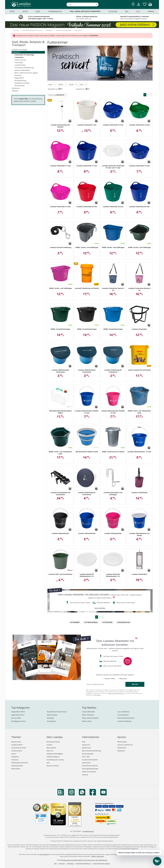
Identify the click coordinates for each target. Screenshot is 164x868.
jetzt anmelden (100, 608)
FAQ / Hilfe (86, 757)
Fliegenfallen (19, 78)
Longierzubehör (17, 745)
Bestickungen (122, 742)
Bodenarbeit (16, 769)
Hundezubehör (17, 751)
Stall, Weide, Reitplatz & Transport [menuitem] (85, 11)
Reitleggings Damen (18, 721)
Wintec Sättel (87, 721)
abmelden (97, 695)
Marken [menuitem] (151, 11)
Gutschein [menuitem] (113, 11)
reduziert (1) (81, 89)
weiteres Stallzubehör (22, 70)
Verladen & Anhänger (20, 50)
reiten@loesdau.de (88, 831)
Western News (110, 679)
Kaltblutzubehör (17, 766)
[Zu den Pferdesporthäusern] (133, 4)
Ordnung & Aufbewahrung (24, 68)
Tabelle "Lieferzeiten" (98, 856)
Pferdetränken (20, 86)
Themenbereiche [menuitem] (55, 11)
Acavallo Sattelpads (124, 721)
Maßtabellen (122, 748)
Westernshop (16, 742)
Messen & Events (53, 766)
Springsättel (51, 721)
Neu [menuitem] (127, 11)
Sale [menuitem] (138, 11)
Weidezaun (16, 88)
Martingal (50, 718)
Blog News (123, 679)
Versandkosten (45, 854)
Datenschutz (87, 748)
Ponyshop (15, 760)
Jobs (48, 763)
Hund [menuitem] (38, 11)
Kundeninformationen (90, 760)
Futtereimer (19, 57)
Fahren (14, 754)
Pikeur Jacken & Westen (90, 718)
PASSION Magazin (53, 757)
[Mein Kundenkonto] (139, 6)
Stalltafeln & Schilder (22, 83)
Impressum (86, 745)
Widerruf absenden (89, 772)
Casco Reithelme (123, 712)
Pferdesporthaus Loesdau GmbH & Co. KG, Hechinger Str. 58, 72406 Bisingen (84, 860)
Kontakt (49, 745)
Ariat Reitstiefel (123, 715)
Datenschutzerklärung (116, 693)
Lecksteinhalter (20, 65)
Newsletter (121, 751)
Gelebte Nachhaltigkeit (55, 754)
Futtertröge (19, 62)
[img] (150, 5)
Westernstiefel (52, 715)
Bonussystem (51, 748)
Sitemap (85, 775)
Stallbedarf (16, 52)
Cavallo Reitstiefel (88, 712)
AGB (84, 742)
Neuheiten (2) (53, 89)
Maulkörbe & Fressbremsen (57, 712)
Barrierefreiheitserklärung (91, 751)
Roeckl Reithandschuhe (126, 718)
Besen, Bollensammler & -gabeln (26, 73)
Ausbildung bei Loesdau (55, 760)
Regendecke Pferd (18, 715)
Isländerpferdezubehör (20, 763)
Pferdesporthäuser (53, 742)
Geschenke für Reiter (19, 748)
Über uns (50, 751)
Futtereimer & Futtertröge (24, 55)
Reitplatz (15, 91)
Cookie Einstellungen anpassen (101, 863)
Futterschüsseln (20, 60)
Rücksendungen (88, 754)
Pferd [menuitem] (12, 11)
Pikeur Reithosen (88, 715)
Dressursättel (16, 718)
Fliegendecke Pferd (18, 712)
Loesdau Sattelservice (125, 745)
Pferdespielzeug (20, 80)
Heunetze (18, 75)
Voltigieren (15, 757)
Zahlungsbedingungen (90, 769)
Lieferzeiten (86, 763)
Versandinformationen (90, 766)
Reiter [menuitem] (25, 11)
